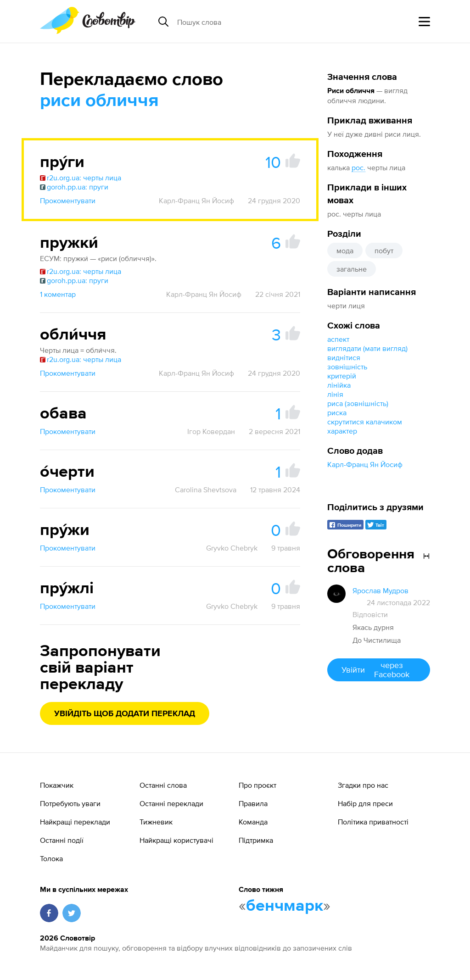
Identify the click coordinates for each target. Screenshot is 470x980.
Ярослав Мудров (380, 590)
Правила (253, 803)
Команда (253, 822)
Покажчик (57, 785)
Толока (51, 858)
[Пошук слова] (248, 22)
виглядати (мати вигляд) (367, 348)
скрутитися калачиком (365, 422)
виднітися (344, 357)
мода (345, 251)
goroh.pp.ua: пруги (74, 187)
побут (384, 251)
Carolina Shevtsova (206, 490)
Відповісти (370, 614)
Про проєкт (257, 785)
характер (342, 431)
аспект (338, 339)
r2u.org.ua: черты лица (81, 178)
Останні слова (163, 785)
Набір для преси (365, 803)
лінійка (339, 385)
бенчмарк (285, 906)
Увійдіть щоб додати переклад (125, 714)
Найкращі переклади (75, 822)
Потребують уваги (70, 803)
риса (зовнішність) (358, 403)
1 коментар (58, 294)
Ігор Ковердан (211, 431)
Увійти (379, 670)
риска (337, 412)
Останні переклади (171, 803)
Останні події (62, 840)
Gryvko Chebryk (232, 548)
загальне (352, 269)
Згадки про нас (363, 785)
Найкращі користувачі (176, 840)
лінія (335, 394)
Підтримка (256, 840)
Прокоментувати (68, 200)
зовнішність (347, 367)
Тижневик (156, 822)
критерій (342, 376)
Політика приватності (373, 822)
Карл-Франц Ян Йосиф (365, 464)
